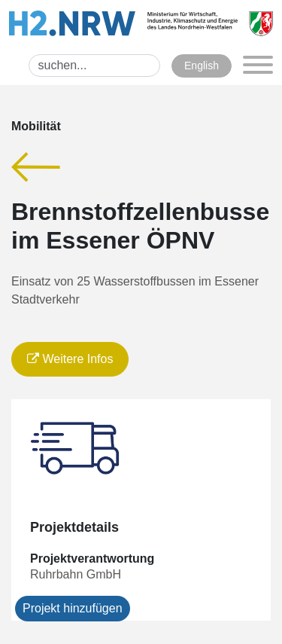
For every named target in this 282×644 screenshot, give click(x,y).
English (202, 66)
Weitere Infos (70, 359)
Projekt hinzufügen (73, 608)
